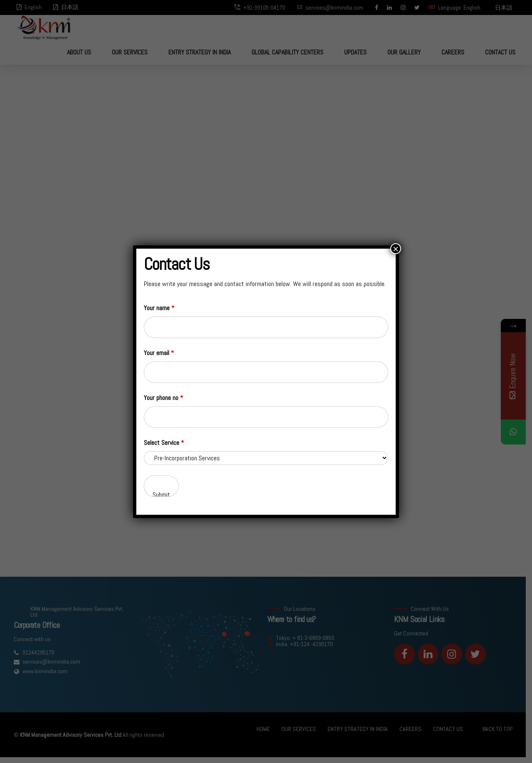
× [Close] (396, 249)
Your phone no (164, 398)
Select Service (164, 443)
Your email (159, 353)
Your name (159, 308)
